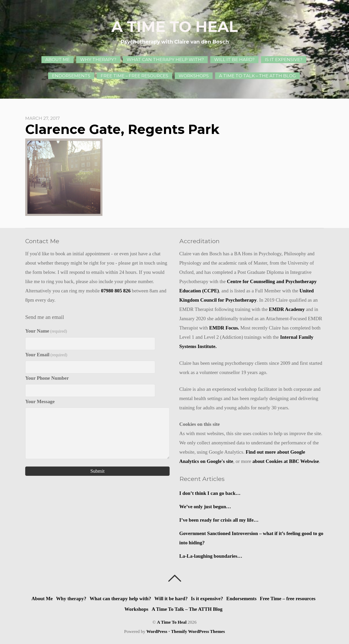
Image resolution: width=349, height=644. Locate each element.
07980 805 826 (116, 291)
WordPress (157, 632)
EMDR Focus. (224, 328)
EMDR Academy (287, 309)
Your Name (46, 331)
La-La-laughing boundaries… (211, 556)
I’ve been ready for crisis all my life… (219, 520)
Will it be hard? (234, 60)
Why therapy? (98, 60)
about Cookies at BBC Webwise (286, 461)
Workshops (194, 76)
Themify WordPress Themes (198, 632)
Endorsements (71, 76)
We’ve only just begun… (205, 507)
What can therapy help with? (165, 60)
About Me (58, 60)
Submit (97, 471)
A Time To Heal (172, 622)
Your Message (40, 401)
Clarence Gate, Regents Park (122, 129)
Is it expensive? (284, 60)
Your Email (46, 355)
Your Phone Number (47, 378)
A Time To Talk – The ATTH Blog (258, 76)
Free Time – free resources (134, 76)
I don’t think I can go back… (210, 493)
